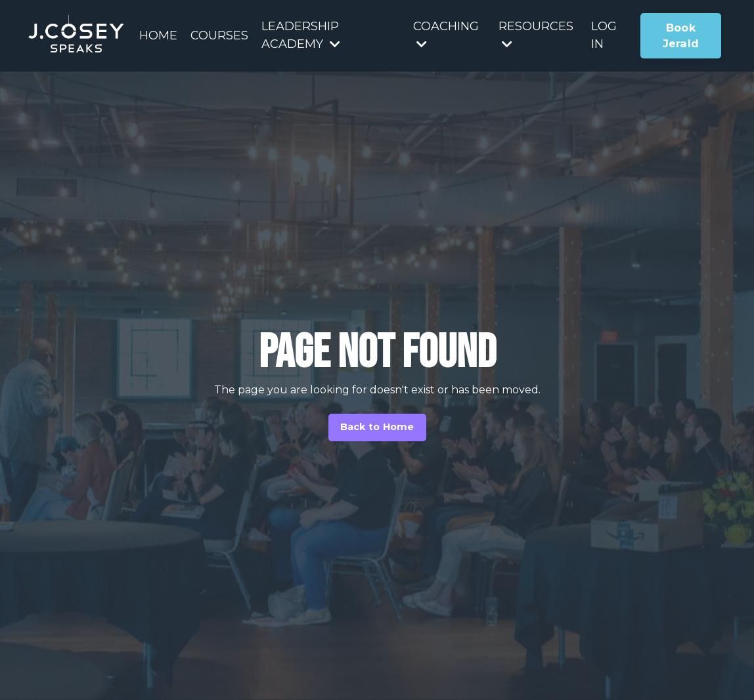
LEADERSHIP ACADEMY (301, 35)
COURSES (219, 35)
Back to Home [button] (377, 427)
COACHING (446, 34)
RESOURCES (536, 34)
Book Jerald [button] (681, 35)
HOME (158, 35)
